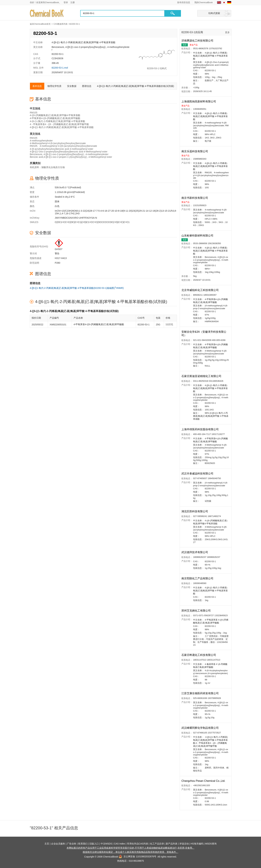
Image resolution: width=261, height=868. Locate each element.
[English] (219, 3)
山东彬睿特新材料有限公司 (198, 236)
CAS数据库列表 (61, 24)
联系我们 (83, 844)
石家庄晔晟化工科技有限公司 (199, 655)
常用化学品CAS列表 (138, 844)
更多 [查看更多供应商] (227, 32)
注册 (73, 2)
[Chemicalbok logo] (47, 13)
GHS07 (59, 249)
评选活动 (184, 844)
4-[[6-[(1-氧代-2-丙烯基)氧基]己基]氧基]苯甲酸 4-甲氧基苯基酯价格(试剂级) (136, 86)
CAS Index (119, 844)
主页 (47, 844)
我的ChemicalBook (204, 2)
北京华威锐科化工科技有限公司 (200, 290)
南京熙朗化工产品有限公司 (198, 578)
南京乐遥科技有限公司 (195, 151)
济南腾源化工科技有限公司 (198, 41)
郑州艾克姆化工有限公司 (196, 611)
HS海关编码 (197, 844)
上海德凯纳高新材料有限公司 (199, 101)
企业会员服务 (58, 844)
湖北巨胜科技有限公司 (195, 511)
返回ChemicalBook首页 (40, 24)
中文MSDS (106, 844)
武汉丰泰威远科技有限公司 (198, 474)
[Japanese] (224, 3)
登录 (66, 2)
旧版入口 (94, 844)
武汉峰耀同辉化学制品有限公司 (200, 728)
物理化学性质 (54, 86)
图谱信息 (87, 86)
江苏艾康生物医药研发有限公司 (200, 693)
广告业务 (72, 844)
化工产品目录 (157, 844)
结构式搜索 (214, 13)
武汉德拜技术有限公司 (195, 552)
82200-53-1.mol (60, 68)
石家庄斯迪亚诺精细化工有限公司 (202, 376)
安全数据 (72, 86)
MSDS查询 (211, 844)
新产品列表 (172, 844)
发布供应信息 (184, 2)
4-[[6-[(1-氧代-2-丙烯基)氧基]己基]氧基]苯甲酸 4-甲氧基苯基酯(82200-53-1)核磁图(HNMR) (77, 288)
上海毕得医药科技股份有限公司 (200, 429)
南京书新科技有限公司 (195, 198)
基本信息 (37, 86)
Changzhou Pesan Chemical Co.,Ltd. (204, 781)
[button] (173, 13)
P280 (58, 263)
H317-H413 (61, 258)
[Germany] (229, 3)
